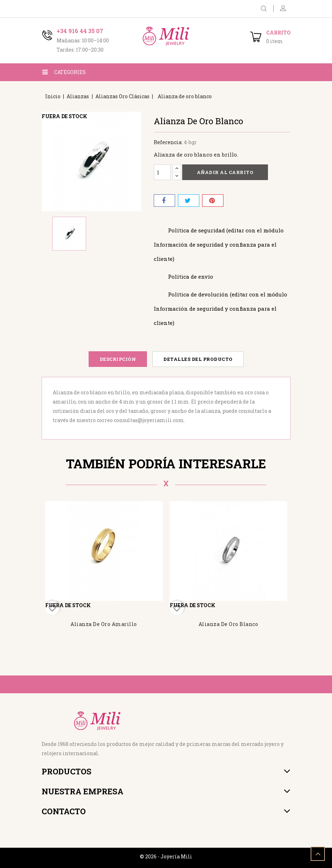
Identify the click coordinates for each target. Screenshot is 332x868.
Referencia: (168, 142)
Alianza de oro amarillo (104, 624)
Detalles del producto (198, 359)
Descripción (118, 359)
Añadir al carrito (225, 172)
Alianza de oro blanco (228, 624)
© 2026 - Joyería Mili (166, 856)
